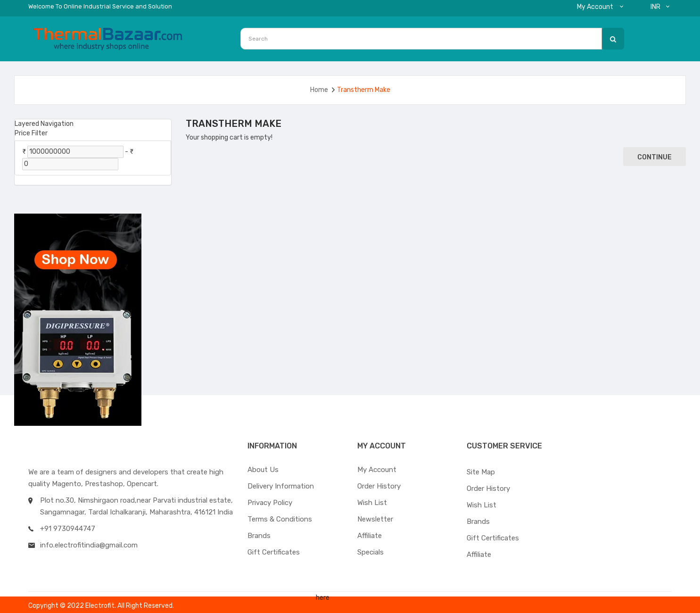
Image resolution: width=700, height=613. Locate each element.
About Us (263, 470)
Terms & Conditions (280, 519)
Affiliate (370, 536)
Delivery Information (281, 486)
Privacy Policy (270, 503)
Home (319, 90)
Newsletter (375, 519)
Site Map (481, 472)
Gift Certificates (274, 552)
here (323, 598)
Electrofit (100, 606)
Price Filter (31, 133)
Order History (379, 486)
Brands (259, 536)
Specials (371, 552)
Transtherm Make (364, 90)
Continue (655, 157)
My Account (377, 470)
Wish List (372, 503)
